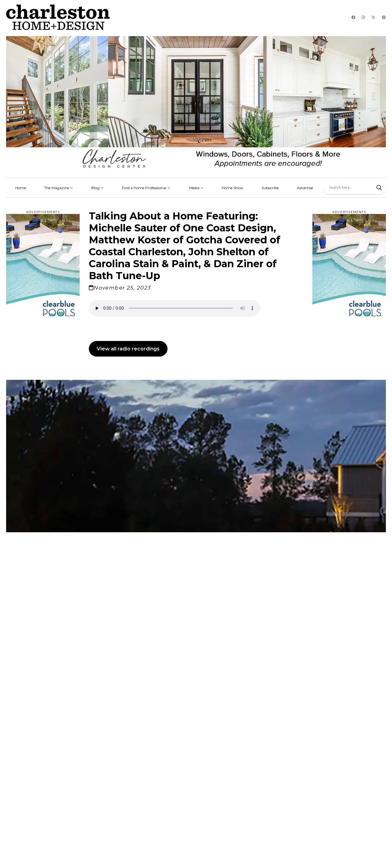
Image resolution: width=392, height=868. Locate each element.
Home (21, 188)
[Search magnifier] (379, 188)
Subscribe (270, 188)
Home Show (233, 188)
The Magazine (59, 188)
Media (196, 188)
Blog (98, 188)
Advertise (305, 188)
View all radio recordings (128, 349)
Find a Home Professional (146, 188)
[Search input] (351, 188)
